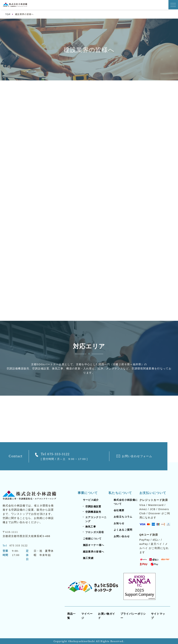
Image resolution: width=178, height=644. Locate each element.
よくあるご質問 (123, 530)
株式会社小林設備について (126, 502)
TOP (8, 14)
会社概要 (119, 510)
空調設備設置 (93, 506)
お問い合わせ (122, 536)
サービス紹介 (91, 500)
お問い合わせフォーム (137, 456)
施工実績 (88, 558)
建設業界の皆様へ (94, 552)
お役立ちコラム (123, 517)
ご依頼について (92, 539)
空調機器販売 (93, 512)
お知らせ (119, 523)
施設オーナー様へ (94, 545)
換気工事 (91, 527)
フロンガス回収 (95, 532)
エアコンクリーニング (96, 519)
